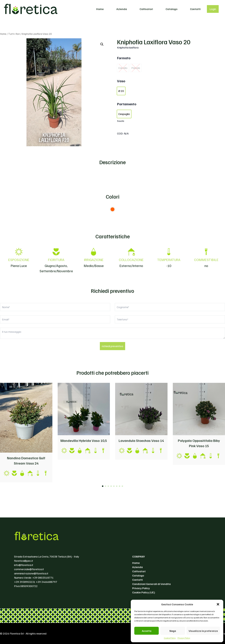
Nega (173, 631)
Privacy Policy (184, 638)
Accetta (147, 631)
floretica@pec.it (24, 561)
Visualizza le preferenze (203, 631)
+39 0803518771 (43, 578)
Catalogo (171, 9)
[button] (218, 604)
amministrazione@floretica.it (31, 573)
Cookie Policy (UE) (144, 592)
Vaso (121, 81)
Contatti (195, 9)
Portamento (127, 104)
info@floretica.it (24, 565)
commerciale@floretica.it (29, 569)
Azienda (122, 9)
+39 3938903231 (25, 582)
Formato (124, 58)
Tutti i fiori (14, 34)
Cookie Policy (170, 638)
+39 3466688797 (46, 582)
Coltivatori (146, 9)
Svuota (121, 121)
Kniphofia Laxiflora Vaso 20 (154, 42)
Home (100, 9)
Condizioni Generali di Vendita (151, 584)
